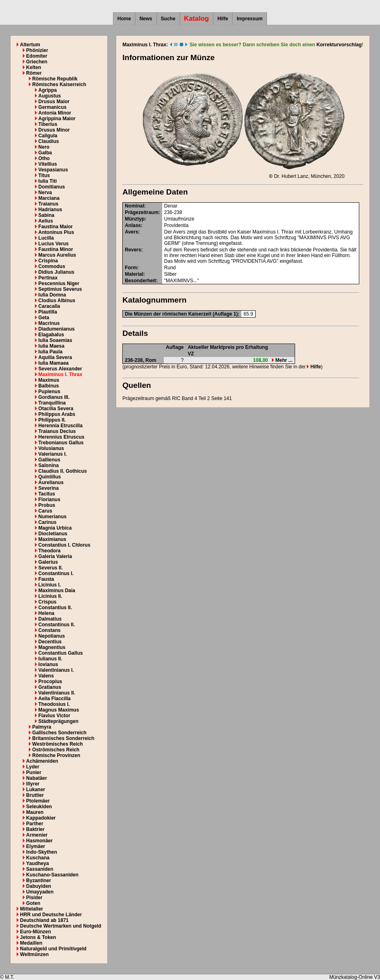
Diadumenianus (56, 329)
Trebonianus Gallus (61, 443)
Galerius (48, 562)
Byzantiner (38, 880)
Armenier (37, 835)
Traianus (48, 204)
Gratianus (50, 687)
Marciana (49, 198)
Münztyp (135, 219)
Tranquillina (52, 403)
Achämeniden (42, 761)
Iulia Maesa (51, 346)
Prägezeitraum (142, 212)
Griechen (37, 62)
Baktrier (35, 829)
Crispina (48, 261)
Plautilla (48, 312)
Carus (45, 511)
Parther (35, 824)
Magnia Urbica (55, 528)
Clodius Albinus (57, 301)
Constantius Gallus (60, 653)
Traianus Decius (57, 431)
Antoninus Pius (56, 232)
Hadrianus (50, 210)
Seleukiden (39, 807)
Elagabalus (51, 335)
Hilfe (223, 19)
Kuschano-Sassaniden (52, 875)
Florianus (49, 500)
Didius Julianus (56, 272)
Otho (44, 158)
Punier (34, 772)
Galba (45, 153)
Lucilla (46, 238)
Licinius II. (50, 596)
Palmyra (42, 727)
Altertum (30, 45)
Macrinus (49, 323)
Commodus (52, 266)
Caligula (48, 136)
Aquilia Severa (55, 357)
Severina (48, 488)
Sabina (46, 215)
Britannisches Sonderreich (63, 738)
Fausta (46, 579)
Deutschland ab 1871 (44, 920)
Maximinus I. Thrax (60, 374)
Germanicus (52, 107)
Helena (46, 613)
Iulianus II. (50, 659)
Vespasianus (53, 170)
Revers (133, 250)
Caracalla (49, 306)
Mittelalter (31, 909)
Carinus (47, 522)
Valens (46, 676)
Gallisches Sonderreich (59, 733)
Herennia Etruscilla (60, 426)
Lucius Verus (53, 244)
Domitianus (51, 187)
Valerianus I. (52, 454)
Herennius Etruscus (61, 437)
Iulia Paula (50, 352)
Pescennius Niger (59, 283)
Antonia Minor (55, 113)
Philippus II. (52, 420)
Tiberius (48, 124)
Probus (47, 505)
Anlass (133, 225)
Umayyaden (40, 892)
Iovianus (48, 664)
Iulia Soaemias (55, 340)
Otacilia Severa (56, 409)
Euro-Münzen (35, 932)
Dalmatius (50, 619)
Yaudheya (37, 863)
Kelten (34, 67)
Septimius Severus (60, 289)
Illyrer (33, 784)
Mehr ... (282, 360)
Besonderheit (140, 281)
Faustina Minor (55, 249)
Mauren (35, 812)
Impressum (250, 19)
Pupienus (49, 392)
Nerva (45, 193)
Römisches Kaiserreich (59, 84)
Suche (168, 19)
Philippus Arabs (57, 414)
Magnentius (52, 647)
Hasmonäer (39, 841)
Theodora (49, 551)
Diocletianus (53, 534)
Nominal (134, 206)
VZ (191, 354)
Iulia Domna (52, 295)
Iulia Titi (47, 181)
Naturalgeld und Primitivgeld (53, 949)
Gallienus (49, 460)
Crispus (47, 602)
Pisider (34, 898)
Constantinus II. (56, 625)
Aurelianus (51, 482)
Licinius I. (49, 585)
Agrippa (47, 90)
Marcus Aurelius (57, 255)
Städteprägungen (58, 721)
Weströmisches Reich (58, 744)
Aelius (46, 221)
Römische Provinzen (56, 755)
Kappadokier (41, 818)
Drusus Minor (54, 130)
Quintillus (49, 477)
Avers (131, 232)
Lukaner (36, 790)
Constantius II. (55, 608)
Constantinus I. (56, 573)
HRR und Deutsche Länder (51, 915)
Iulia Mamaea (53, 363)
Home (124, 19)
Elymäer (36, 846)
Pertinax (48, 278)
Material (134, 274)
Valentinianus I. (56, 670)
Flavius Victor (54, 716)
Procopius (50, 681)
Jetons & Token (38, 937)
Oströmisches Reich (56, 750)
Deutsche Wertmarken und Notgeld (61, 926)
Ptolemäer (38, 801)
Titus (44, 175)
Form (131, 268)
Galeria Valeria (55, 556)
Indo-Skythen (41, 852)
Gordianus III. (54, 397)
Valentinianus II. (57, 693)
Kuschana (38, 858)
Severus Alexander (60, 369)
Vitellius (48, 164)
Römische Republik (55, 79)
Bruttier (35, 795)
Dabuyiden (38, 886)
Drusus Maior (54, 102)
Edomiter (37, 56)
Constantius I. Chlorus (64, 545)
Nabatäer (36, 778)
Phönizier (37, 50)
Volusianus (51, 448)
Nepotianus (51, 636)
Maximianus (52, 539)
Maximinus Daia (57, 591)
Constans (49, 630)
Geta (44, 318)
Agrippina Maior (57, 119)
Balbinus (49, 386)
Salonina (48, 465)
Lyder (33, 767)
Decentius (50, 642)
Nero (44, 147)
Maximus (49, 380)
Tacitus (47, 494)
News (146, 19)
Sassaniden (40, 869)
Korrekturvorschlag (339, 45)
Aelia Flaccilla (54, 699)
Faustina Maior (55, 227)
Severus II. (50, 568)
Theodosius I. (54, 704)
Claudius (49, 141)
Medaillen (31, 943)
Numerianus (52, 517)
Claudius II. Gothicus (62, 471)
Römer (34, 73)
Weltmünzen (34, 954)
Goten (33, 903)
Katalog (197, 18)
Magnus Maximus (59, 710)
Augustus (49, 96)
